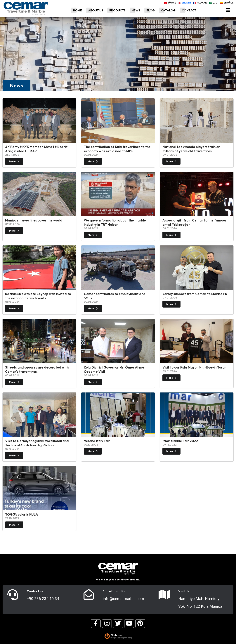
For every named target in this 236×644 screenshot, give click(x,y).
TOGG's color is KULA (22, 514)
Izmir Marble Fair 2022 (180, 441)
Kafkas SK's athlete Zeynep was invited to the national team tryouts (38, 296)
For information (115, 591)
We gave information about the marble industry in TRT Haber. (115, 222)
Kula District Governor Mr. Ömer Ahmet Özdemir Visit (115, 369)
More (14, 161)
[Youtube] (129, 624)
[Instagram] (107, 624)
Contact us (35, 591)
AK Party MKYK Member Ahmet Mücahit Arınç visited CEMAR (36, 149)
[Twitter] (118, 624)
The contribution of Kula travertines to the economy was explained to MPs (117, 149)
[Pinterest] (140, 624)
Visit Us (184, 591)
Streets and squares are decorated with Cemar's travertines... (37, 369)
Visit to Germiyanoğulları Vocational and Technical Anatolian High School (37, 443)
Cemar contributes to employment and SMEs (115, 296)
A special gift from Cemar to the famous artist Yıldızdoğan (194, 222)
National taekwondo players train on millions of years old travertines (191, 149)
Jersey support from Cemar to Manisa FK (195, 294)
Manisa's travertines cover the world (34, 220)
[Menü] (228, 11)
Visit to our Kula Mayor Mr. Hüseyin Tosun (194, 367)
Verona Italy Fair (97, 441)
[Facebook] (96, 624)
